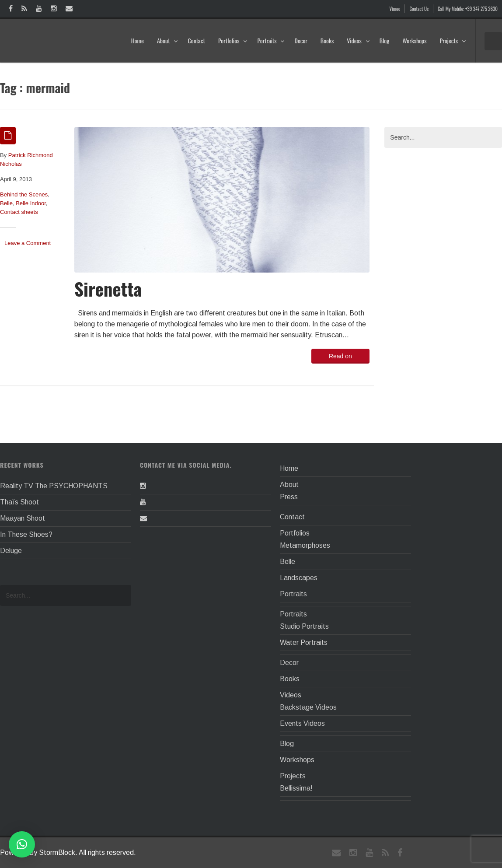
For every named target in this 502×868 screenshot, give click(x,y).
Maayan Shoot (23, 518)
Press (289, 497)
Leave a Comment (28, 243)
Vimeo (395, 9)
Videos (358, 40)
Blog (385, 40)
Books (327, 40)
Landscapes (299, 578)
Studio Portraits (304, 626)
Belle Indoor (31, 203)
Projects (453, 40)
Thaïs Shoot (19, 502)
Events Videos (302, 723)
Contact (196, 40)
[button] (22, 844)
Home (138, 40)
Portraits (271, 40)
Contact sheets (19, 212)
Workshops (414, 40)
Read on (340, 356)
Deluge (11, 551)
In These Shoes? (26, 534)
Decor (301, 40)
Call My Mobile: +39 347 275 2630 (468, 9)
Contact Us (419, 9)
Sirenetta (108, 289)
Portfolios (233, 40)
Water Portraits (304, 642)
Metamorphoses (305, 545)
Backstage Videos (308, 707)
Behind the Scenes (24, 194)
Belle (6, 203)
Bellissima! (296, 788)
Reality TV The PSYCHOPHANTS (54, 486)
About (168, 40)
